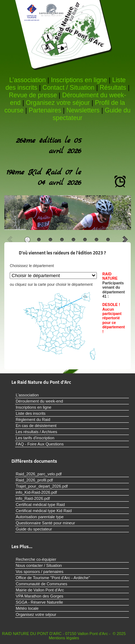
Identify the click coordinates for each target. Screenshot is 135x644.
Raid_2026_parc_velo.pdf (39, 474)
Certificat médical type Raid (40, 505)
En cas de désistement (36, 426)
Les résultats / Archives (37, 432)
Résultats (113, 88)
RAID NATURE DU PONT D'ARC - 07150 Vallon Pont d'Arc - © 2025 (64, 634)
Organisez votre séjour (58, 103)
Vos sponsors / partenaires (40, 572)
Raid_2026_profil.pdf (34, 480)
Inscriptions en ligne (79, 80)
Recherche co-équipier (36, 559)
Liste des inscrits (31, 413)
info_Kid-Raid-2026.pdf (36, 492)
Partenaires (45, 110)
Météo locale (27, 608)
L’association (28, 80)
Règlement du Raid (33, 419)
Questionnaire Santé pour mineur (46, 523)
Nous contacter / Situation (39, 565)
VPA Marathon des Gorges (40, 596)
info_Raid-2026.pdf (33, 498)
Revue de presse (33, 95)
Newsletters (83, 110)
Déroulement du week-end (39, 401)
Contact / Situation (68, 88)
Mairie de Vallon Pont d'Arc (40, 590)
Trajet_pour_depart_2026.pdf (42, 486)
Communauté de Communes (42, 584)
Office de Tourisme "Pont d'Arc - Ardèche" (53, 578)
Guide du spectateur (34, 529)
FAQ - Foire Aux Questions (40, 444)
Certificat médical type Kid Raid (44, 511)
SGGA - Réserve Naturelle (39, 602)
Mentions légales (64, 638)
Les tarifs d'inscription (35, 438)
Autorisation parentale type (40, 517)
